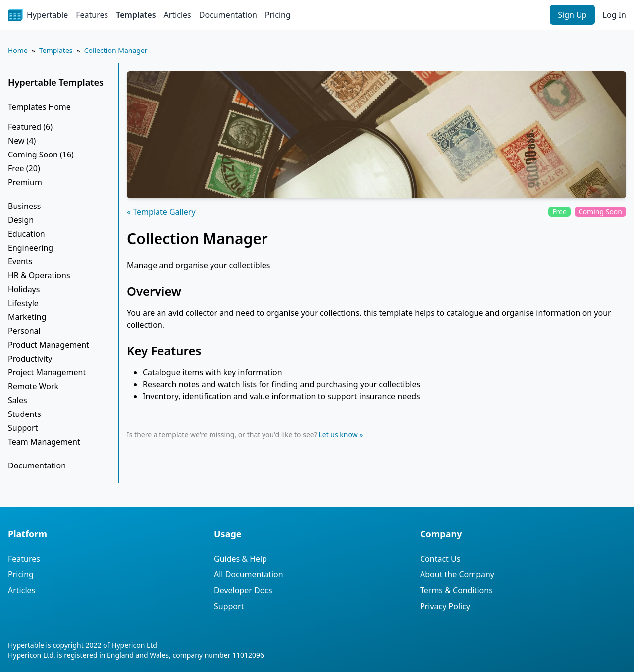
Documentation (228, 15)
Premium (25, 182)
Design (21, 220)
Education (26, 234)
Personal (24, 331)
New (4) (22, 141)
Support (23, 428)
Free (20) (24, 168)
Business (24, 206)
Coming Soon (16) (41, 155)
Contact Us (440, 559)
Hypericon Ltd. (135, 645)
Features (92, 15)
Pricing (278, 15)
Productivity (30, 359)
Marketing (27, 317)
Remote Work (33, 386)
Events (20, 261)
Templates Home (39, 107)
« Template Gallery (161, 212)
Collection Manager (116, 50)
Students (25, 414)
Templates (136, 15)
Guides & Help (240, 559)
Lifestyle (23, 303)
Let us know (338, 435)
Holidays (24, 289)
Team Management (44, 442)
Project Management (47, 372)
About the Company (457, 574)
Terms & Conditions (456, 590)
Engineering (30, 248)
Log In (614, 15)
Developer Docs (243, 590)
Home (18, 50)
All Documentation (249, 574)
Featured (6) (30, 127)
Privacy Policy (445, 606)
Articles (178, 15)
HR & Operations (39, 275)
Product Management (49, 345)
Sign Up (572, 15)
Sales (18, 400)
